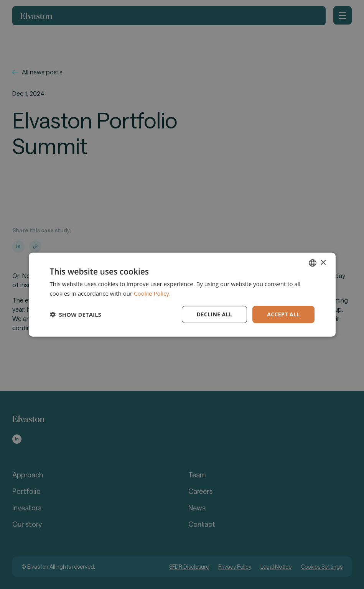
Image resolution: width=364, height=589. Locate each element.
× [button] (323, 262)
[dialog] (182, 294)
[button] (76, 314)
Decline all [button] (214, 314)
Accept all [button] (283, 314)
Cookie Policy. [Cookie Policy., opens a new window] (152, 293)
